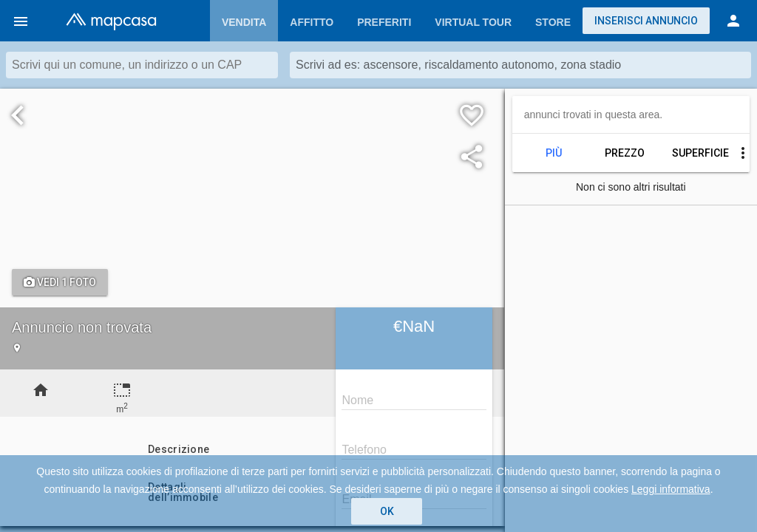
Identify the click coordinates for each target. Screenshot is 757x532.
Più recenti (554, 153)
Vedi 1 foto (60, 282)
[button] (21, 21)
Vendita (244, 22)
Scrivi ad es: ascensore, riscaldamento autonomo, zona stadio (458, 65)
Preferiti (384, 22)
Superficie (696, 153)
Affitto (312, 22)
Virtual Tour (473, 22)
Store (553, 22)
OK (387, 511)
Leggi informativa (671, 489)
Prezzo (625, 153)
